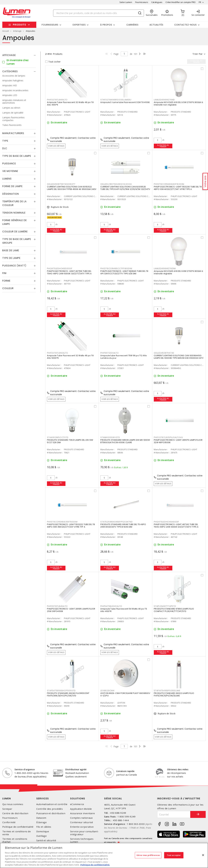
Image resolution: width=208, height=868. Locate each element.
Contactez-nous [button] (186, 25)
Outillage (41, 836)
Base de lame (11, 250)
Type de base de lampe (17, 156)
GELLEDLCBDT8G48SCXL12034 (116, 184)
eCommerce (77, 804)
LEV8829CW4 (107, 691)
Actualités (156, 25)
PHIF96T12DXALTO (109, 353)
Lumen (7, 799)
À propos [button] (106, 25)
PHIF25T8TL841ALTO (57, 606)
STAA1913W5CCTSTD (58, 437)
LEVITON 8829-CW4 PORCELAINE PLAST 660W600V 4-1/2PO (125, 694)
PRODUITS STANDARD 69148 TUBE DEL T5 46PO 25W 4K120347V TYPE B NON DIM (123, 526)
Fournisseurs (142, 2)
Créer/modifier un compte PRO (181, 2)
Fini (4, 273)
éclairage (17, 31)
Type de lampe (11, 258)
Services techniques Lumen (82, 840)
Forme (6, 281)
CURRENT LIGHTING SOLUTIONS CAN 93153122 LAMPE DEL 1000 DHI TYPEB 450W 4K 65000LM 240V (72, 188)
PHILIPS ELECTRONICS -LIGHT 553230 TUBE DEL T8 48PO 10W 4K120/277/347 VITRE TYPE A (178, 188)
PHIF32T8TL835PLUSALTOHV (168, 437)
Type (5, 141)
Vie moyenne (10, 171)
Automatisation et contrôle (52, 804)
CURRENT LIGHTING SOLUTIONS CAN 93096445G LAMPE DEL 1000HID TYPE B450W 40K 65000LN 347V (179, 357)
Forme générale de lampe (15, 222)
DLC (5, 148)
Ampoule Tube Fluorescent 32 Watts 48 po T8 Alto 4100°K (70, 104)
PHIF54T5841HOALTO (111, 606)
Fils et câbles (44, 827)
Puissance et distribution (51, 813)
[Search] (99, 13)
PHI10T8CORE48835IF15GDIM (62, 522)
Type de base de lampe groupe (17, 241)
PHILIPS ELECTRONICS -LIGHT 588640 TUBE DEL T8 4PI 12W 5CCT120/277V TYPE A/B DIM (124, 272)
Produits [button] (19, 25)
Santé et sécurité (46, 840)
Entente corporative (82, 827)
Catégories (10, 71)
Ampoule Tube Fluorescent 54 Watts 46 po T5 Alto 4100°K (124, 610)
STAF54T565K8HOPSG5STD (61, 691)
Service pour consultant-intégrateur (84, 833)
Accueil (6, 31)
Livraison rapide (125, 771)
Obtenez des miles (178, 769)
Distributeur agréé (76, 769)
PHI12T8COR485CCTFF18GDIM (116, 268)
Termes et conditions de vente (17, 833)
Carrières (132, 25)
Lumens (7, 179)
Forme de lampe (12, 186)
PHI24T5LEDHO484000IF (166, 522)
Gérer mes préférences (148, 855)
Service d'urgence (25, 769)
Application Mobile (81, 809)
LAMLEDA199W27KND (164, 100)
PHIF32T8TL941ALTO (57, 100)
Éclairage (41, 822)
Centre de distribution (15, 813)
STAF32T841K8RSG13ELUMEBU (116, 100)
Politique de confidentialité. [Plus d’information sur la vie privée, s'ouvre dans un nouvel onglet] (95, 865)
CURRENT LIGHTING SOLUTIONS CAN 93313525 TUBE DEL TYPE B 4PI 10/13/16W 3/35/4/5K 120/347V (125, 188)
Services (43, 799)
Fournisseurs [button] (50, 25)
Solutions (78, 799)
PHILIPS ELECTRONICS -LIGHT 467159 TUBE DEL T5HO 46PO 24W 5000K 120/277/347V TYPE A (69, 272)
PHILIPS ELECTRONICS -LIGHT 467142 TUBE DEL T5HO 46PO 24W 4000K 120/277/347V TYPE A (176, 526)
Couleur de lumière (15, 232)
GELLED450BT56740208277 (61, 184)
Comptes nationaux (81, 818)
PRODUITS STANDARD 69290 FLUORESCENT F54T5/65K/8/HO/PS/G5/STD (68, 694)
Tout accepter (174, 855)
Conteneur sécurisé (82, 822)
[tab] (19, 55)
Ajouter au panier (163, 146)
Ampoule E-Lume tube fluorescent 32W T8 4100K (125, 102)
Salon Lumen (126, 2)
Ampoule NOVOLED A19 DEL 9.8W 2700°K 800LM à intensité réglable (178, 272)
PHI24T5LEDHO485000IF (60, 268)
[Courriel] (174, 814)
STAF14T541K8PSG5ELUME (167, 691)
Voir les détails (56, 146)
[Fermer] (203, 855)
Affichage (9, 55)
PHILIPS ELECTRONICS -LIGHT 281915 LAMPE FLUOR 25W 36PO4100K (71, 610)
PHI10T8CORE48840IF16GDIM (169, 184)
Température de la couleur (14, 203)
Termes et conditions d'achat (15, 840)
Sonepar (7, 809)
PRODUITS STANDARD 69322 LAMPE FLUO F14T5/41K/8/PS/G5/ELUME (174, 694)
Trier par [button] (197, 54)
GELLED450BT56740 (164, 353)
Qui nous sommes (13, 804)
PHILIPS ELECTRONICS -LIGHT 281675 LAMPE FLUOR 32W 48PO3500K (178, 441)
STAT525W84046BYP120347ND (116, 522)
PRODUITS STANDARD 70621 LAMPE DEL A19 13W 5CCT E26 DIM (70, 441)
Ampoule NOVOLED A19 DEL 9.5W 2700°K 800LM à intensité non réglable (178, 104)
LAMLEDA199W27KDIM (165, 268)
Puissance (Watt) (14, 266)
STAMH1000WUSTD (110, 437)
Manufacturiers (13, 133)
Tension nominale (14, 213)
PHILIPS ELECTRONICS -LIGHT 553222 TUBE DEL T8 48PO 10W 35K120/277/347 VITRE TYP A (71, 526)
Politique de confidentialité (18, 827)
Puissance (9, 164)
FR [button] (200, 2)
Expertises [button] (79, 25)
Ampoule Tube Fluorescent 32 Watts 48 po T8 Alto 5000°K (70, 357)
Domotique (43, 831)
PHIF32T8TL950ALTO (58, 353)
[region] (104, 855)
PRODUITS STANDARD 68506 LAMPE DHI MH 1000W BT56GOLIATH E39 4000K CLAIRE (125, 441)
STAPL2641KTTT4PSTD (165, 606)
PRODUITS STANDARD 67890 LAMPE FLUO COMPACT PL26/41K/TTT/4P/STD (174, 610)
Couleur (8, 288)
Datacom (41, 818)
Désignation (11, 194)
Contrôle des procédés (49, 809)
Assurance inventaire (82, 813)
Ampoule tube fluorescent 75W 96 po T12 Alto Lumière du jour (124, 357)
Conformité (9, 822)
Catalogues (157, 2)
